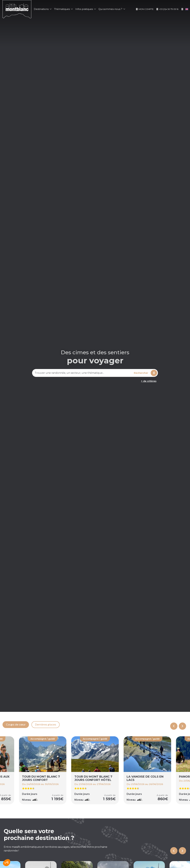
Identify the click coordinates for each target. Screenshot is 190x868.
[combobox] (83, 373)
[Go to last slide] (174, 851)
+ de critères (149, 381)
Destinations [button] (43, 9)
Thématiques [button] (63, 9)
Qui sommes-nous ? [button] (112, 9)
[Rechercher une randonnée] (83, 373)
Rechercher (145, 373)
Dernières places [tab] (46, 725)
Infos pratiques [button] (86, 9)
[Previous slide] (174, 726)
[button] (7, 863)
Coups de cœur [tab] (16, 725)
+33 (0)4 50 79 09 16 (167, 9)
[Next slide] (182, 726)
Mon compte (145, 9)
